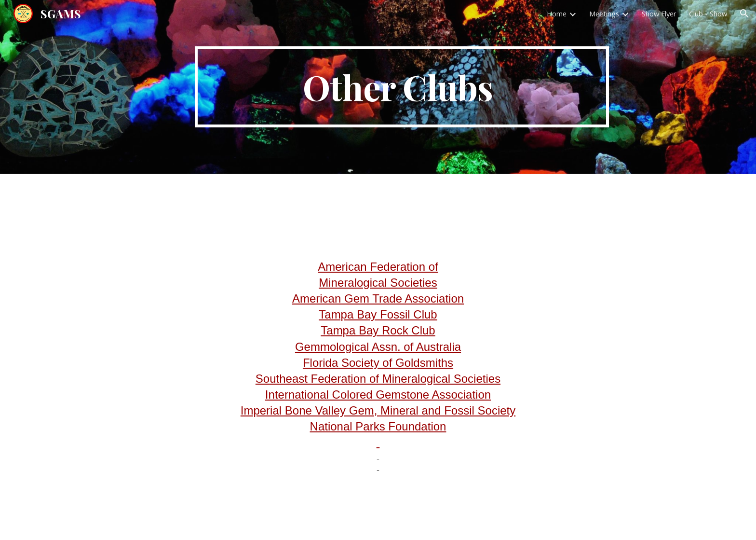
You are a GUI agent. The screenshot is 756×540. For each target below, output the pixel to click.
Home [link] (557, 14)
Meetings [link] (604, 14)
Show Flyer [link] (659, 14)
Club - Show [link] (708, 14)
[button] (744, 14)
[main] (402, 87)
